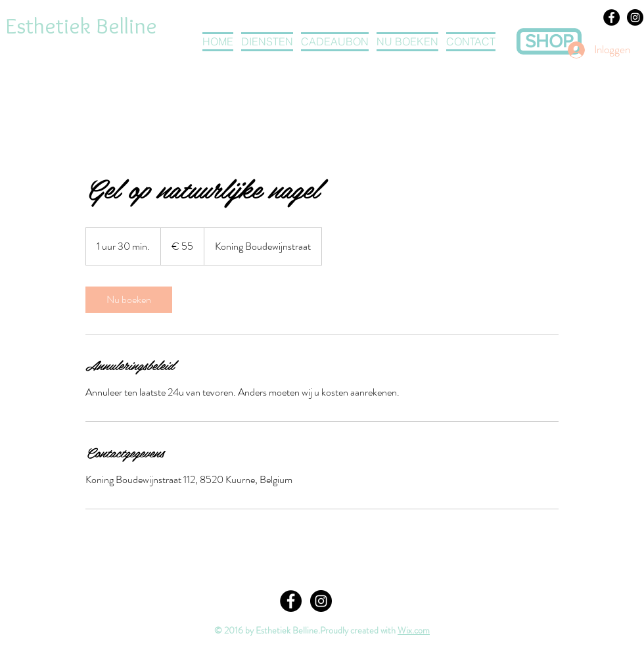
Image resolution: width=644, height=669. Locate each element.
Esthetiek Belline (81, 26)
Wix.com (414, 630)
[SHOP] (549, 41)
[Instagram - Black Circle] (635, 17)
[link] (129, 300)
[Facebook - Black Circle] (611, 17)
